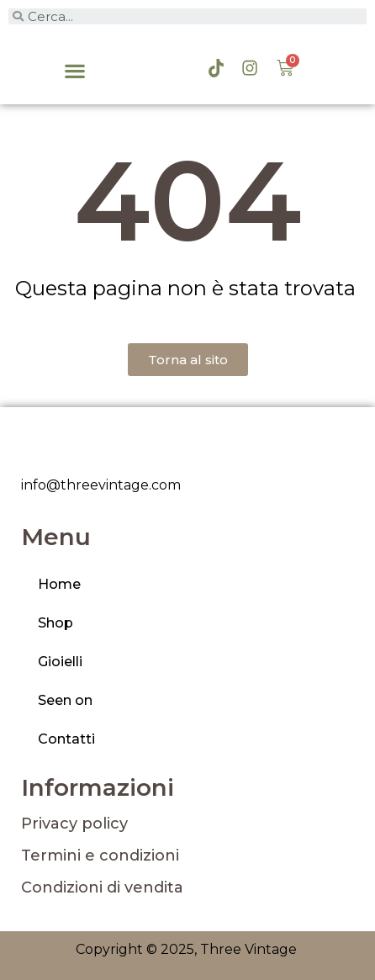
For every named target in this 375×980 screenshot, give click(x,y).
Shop (55, 623)
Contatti (66, 739)
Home (59, 584)
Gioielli (60, 662)
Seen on (65, 700)
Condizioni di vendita (102, 887)
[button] (75, 71)
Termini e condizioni (100, 856)
